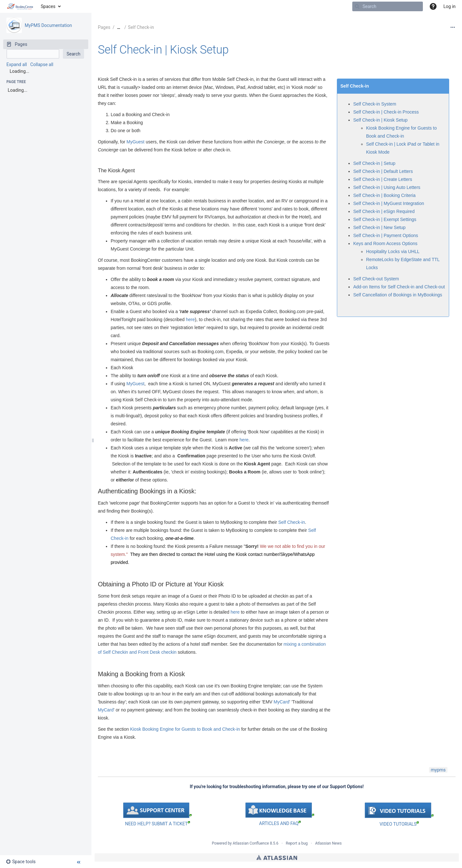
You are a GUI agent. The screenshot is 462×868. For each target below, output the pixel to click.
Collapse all (42, 64)
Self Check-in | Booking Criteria (384, 195)
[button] (433, 6)
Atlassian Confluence (251, 843)
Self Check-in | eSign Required (384, 211)
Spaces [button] (48, 6)
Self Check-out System (376, 279)
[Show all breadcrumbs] (119, 27)
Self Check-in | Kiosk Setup (163, 50)
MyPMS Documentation (48, 25)
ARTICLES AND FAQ (280, 823)
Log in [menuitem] (449, 6)
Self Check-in (141, 27)
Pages (104, 27)
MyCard (282, 702)
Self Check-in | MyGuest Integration (389, 203)
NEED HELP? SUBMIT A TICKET (158, 824)
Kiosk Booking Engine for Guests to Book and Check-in (185, 729)
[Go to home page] (20, 6)
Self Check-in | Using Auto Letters (387, 187)
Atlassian (277, 857)
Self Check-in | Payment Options (386, 235)
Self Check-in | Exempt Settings (385, 219)
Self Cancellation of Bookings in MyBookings (398, 295)
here (190, 319)
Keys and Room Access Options (385, 243)
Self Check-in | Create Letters (383, 179)
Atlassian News (328, 843)
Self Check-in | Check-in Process (386, 112)
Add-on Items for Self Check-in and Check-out (399, 287)
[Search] (357, 6)
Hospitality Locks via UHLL (393, 251)
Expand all (17, 64)
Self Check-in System (375, 104)
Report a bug (297, 843)
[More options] (453, 27)
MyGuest (135, 142)
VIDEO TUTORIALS (399, 824)
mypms (438, 770)
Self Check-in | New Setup (379, 227)
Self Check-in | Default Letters (383, 171)
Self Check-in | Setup (374, 163)
